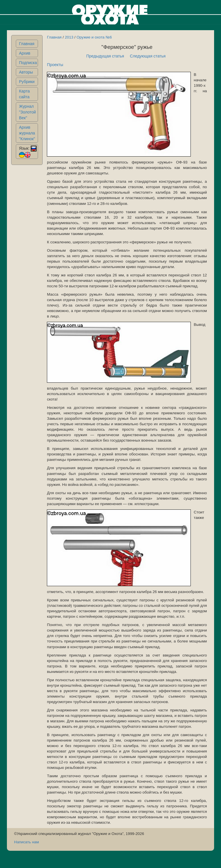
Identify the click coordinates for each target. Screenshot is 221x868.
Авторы (26, 72)
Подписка (28, 63)
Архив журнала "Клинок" (27, 133)
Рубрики (27, 82)
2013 (69, 37)
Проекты (55, 65)
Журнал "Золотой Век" (27, 112)
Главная (27, 44)
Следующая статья (148, 56)
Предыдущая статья (105, 56)
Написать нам (26, 842)
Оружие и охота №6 (94, 37)
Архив (25, 53)
